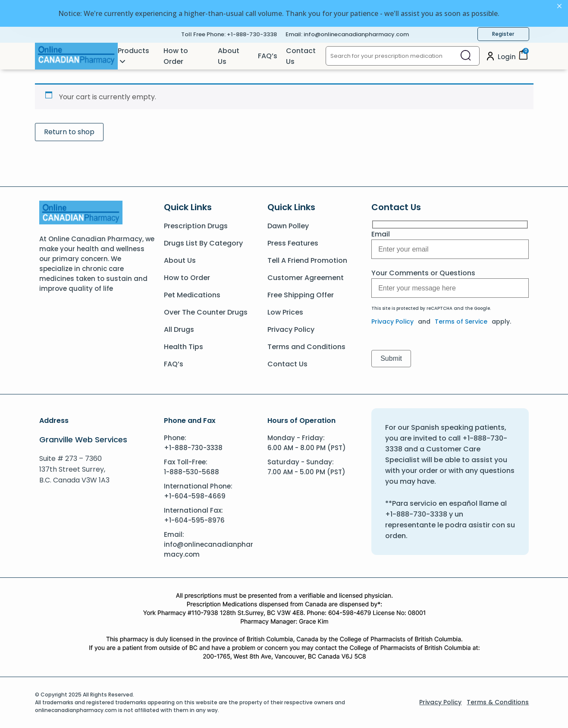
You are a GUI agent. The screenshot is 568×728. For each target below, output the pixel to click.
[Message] (450, 249)
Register (503, 34)
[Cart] (523, 58)
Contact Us (301, 56)
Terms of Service (461, 321)
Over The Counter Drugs (206, 312)
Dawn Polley (288, 226)
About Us (229, 56)
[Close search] (466, 56)
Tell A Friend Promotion (307, 260)
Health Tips (184, 347)
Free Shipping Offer (301, 295)
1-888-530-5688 (191, 472)
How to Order (176, 56)
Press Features (293, 243)
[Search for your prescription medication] (389, 56)
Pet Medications (192, 295)
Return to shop (69, 132)
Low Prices (285, 312)
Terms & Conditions (498, 702)
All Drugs (179, 329)
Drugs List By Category (203, 243)
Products (133, 51)
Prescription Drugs (196, 226)
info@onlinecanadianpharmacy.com (356, 34)
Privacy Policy (291, 329)
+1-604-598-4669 (195, 496)
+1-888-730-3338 (252, 34)
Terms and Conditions (306, 347)
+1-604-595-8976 (194, 520)
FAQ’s (268, 56)
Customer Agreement (306, 278)
